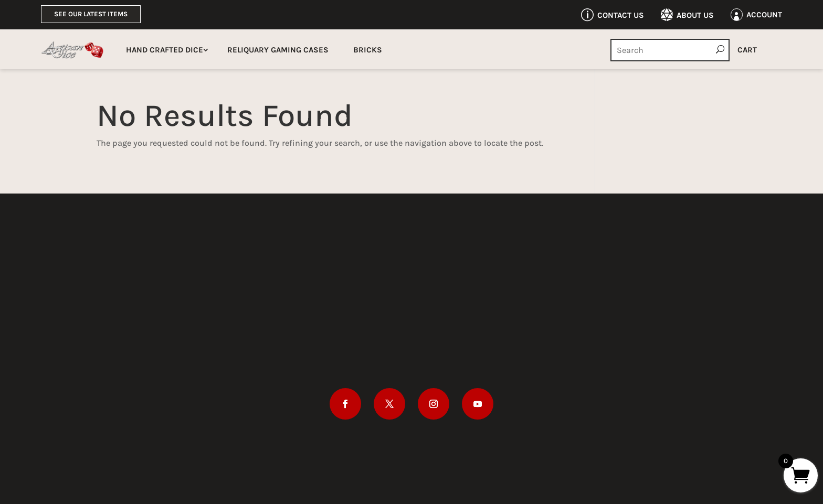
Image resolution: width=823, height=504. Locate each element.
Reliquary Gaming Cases (278, 50)
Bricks (368, 50)
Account (764, 15)
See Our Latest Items (91, 14)
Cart (747, 50)
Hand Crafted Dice (165, 50)
